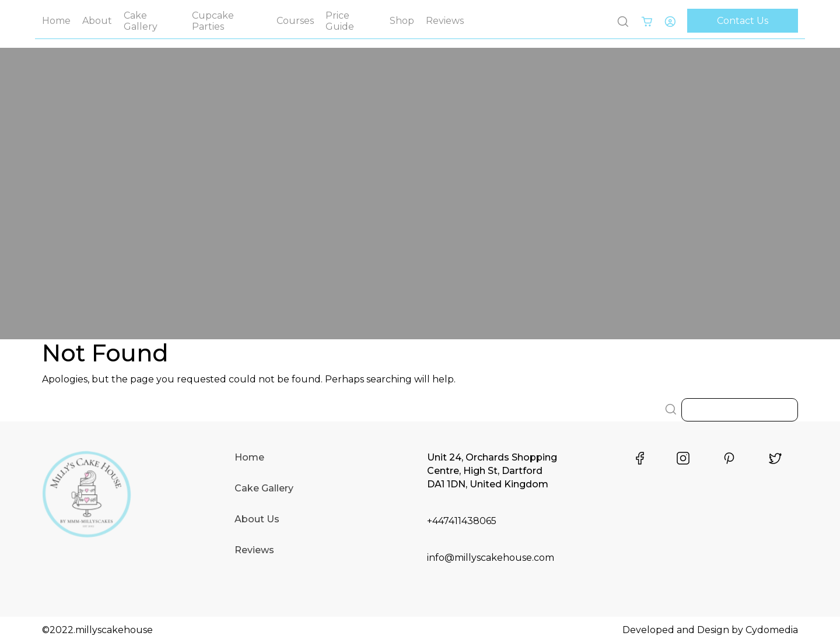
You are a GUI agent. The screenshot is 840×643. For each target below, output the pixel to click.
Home (56, 21)
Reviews (445, 21)
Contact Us (743, 21)
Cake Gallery (141, 21)
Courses (295, 21)
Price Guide (340, 21)
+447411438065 (462, 521)
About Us (257, 519)
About (97, 21)
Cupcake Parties (213, 21)
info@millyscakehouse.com (491, 558)
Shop (402, 21)
